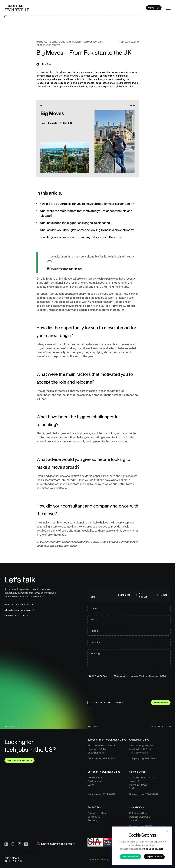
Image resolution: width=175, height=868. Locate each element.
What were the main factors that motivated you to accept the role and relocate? (86, 213)
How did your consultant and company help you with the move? (82, 237)
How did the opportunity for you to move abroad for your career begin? (87, 204)
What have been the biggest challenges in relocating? (76, 223)
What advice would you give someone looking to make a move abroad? (87, 230)
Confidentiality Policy (98, 859)
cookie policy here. (154, 849)
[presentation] (110, 691)
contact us (43, 546)
